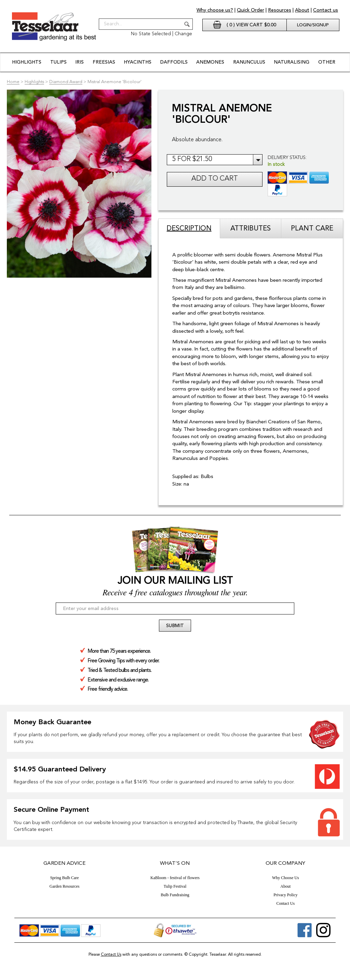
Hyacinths (138, 62)
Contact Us (285, 903)
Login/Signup (313, 25)
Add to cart (215, 179)
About (302, 10)
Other (326, 62)
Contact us (326, 10)
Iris (80, 62)
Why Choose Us (286, 877)
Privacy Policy (285, 895)
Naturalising (291, 62)
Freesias (104, 62)
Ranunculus (249, 62)
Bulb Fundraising (175, 895)
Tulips (58, 62)
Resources (280, 10)
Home (13, 82)
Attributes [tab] (251, 229)
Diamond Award (66, 82)
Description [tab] (189, 229)
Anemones (210, 62)
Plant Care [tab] (312, 229)
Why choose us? (215, 10)
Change (183, 34)
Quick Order (251, 10)
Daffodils (174, 62)
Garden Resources (65, 886)
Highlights (27, 62)
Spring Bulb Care (65, 877)
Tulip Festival (175, 886)
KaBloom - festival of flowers (175, 877)
